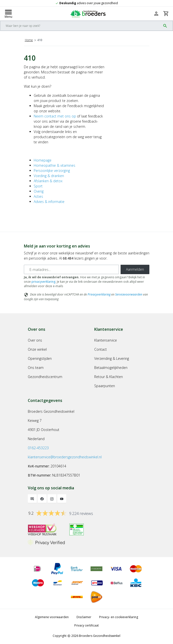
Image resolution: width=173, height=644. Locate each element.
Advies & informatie (49, 202)
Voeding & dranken (49, 176)
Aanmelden (135, 269)
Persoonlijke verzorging (52, 171)
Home (29, 40)
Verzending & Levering (112, 358)
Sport (38, 186)
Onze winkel (37, 349)
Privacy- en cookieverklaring (119, 617)
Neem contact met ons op (55, 116)
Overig (39, 191)
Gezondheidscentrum (45, 377)
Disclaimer (84, 617)
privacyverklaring (43, 282)
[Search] (81, 26)
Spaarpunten (105, 386)
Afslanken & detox (48, 181)
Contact (101, 349)
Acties (38, 196)
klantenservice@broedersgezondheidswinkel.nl (65, 457)
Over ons (35, 340)
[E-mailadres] (71, 269)
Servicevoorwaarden (129, 294)
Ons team (36, 368)
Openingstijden (40, 358)
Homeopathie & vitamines (55, 165)
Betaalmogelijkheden (111, 368)
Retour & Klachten (109, 377)
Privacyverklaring (99, 294)
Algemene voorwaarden (52, 617)
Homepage (43, 160)
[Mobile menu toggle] (8, 14)
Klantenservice (106, 340)
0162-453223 (38, 448)
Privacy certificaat (86, 625)
